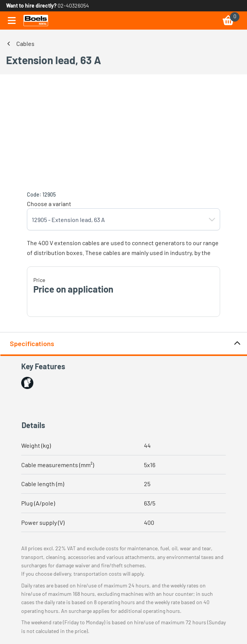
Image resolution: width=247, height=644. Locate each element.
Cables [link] (25, 43)
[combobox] (116, 220)
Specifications (126, 344)
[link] (36, 20)
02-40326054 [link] (73, 6)
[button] (212, 220)
